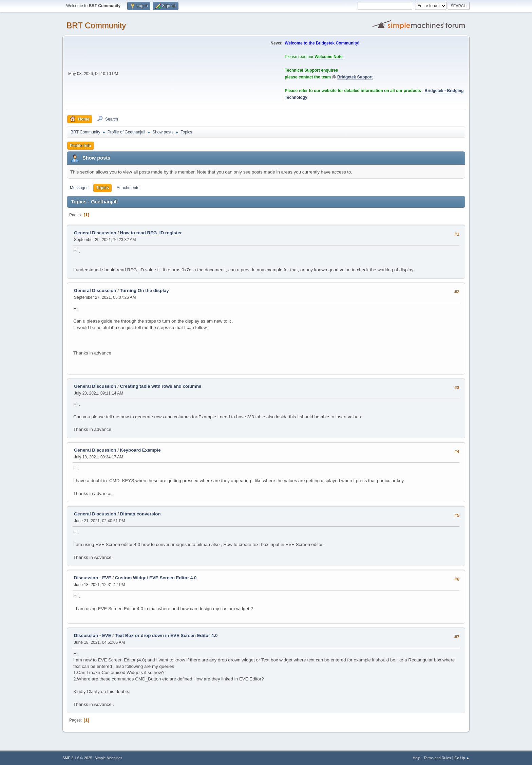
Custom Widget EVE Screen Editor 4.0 (156, 578)
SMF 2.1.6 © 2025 (77, 758)
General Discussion (95, 233)
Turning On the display (145, 290)
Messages (79, 188)
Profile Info (81, 146)
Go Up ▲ (462, 758)
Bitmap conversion (140, 514)
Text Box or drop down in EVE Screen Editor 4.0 (166, 635)
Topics (102, 188)
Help (417, 758)
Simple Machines (108, 758)
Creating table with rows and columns (161, 386)
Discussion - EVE (93, 578)
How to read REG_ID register (151, 233)
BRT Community (96, 25)
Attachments (128, 188)
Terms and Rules (438, 758)
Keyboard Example (140, 450)
